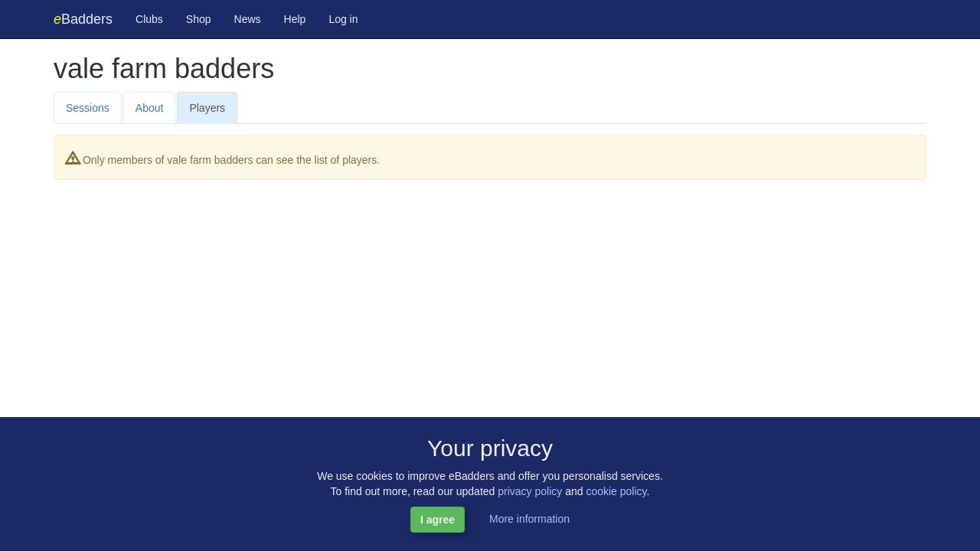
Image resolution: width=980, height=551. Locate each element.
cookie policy (616, 491)
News (248, 19)
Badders (83, 19)
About (150, 108)
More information (529, 519)
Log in (343, 19)
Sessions (88, 108)
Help (295, 19)
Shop (199, 19)
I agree (438, 520)
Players (207, 108)
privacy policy (530, 491)
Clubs (149, 19)
